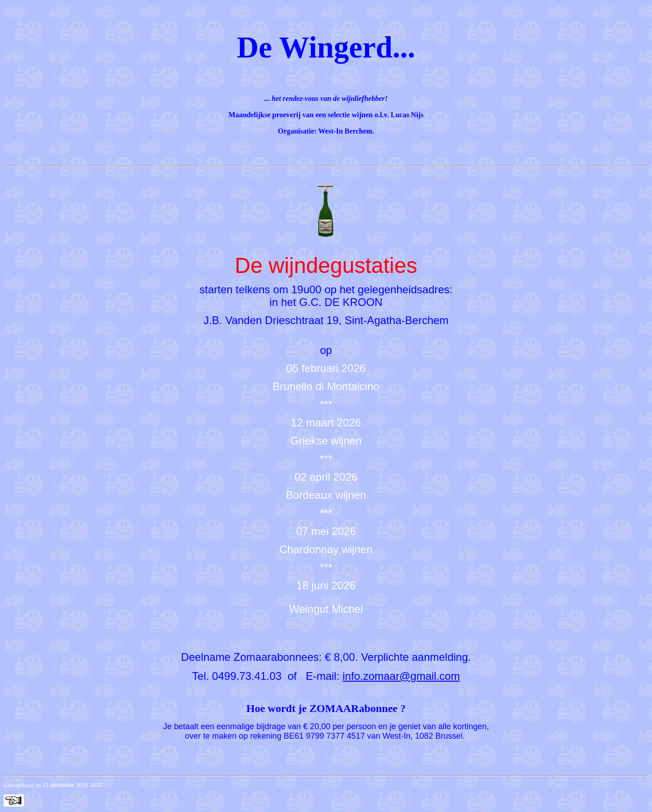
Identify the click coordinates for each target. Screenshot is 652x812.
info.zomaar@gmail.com (401, 676)
